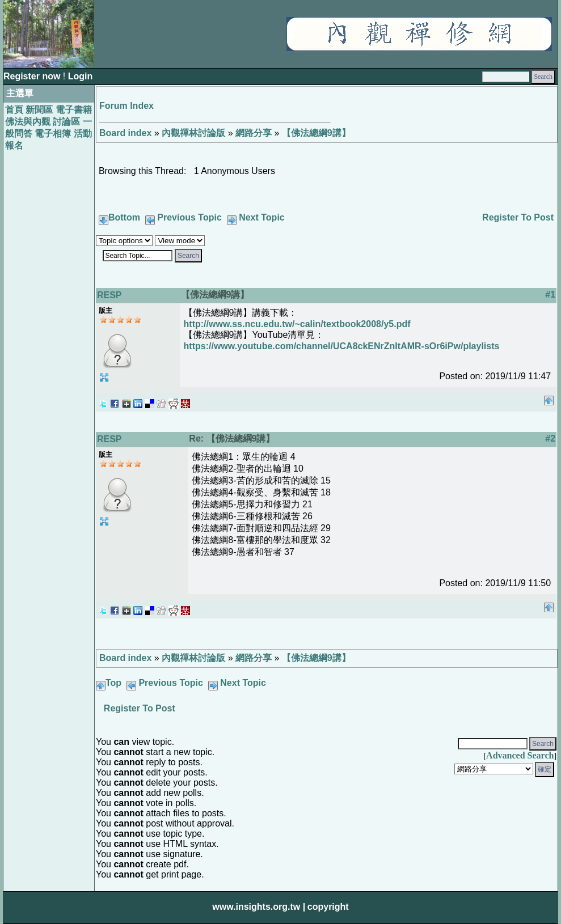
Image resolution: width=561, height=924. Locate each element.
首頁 (14, 110)
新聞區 (39, 110)
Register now (33, 76)
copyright (328, 907)
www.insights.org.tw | (259, 907)
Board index (125, 133)
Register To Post (518, 217)
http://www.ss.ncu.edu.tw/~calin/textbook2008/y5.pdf (297, 324)
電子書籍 (74, 110)
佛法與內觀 (28, 122)
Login (81, 76)
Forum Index (126, 106)
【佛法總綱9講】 (316, 133)
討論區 (66, 122)
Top (113, 683)
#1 (550, 294)
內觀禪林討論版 (193, 133)
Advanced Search (520, 755)
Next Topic (262, 217)
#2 (550, 438)
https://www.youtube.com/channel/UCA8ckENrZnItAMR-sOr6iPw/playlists (342, 346)
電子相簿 (53, 133)
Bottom (124, 217)
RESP (109, 295)
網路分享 (254, 133)
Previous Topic (189, 217)
